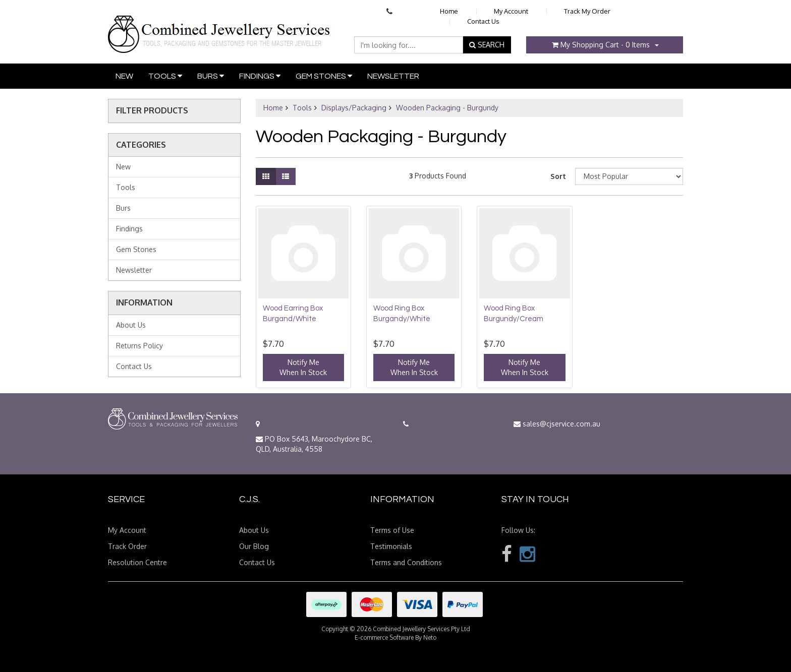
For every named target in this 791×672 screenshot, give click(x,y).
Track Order (127, 546)
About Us (131, 325)
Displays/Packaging (354, 108)
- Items (601, 45)
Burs (211, 76)
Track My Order (587, 11)
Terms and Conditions (406, 562)
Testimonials (391, 546)
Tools (165, 76)
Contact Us (483, 21)
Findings (260, 76)
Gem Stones (324, 76)
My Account (511, 11)
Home (449, 11)
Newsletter (393, 76)
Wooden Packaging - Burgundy (447, 108)
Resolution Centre (137, 562)
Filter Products (152, 111)
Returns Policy (139, 346)
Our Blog (254, 546)
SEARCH (487, 45)
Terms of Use (392, 530)
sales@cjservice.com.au (557, 424)
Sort (558, 176)
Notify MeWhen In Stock (303, 367)
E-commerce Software (384, 637)
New (124, 76)
